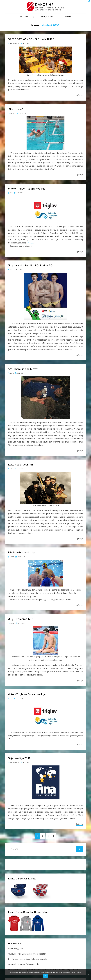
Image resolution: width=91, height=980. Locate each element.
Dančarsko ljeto (50, 17)
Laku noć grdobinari (20, 465)
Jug (35, 17)
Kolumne (25, 17)
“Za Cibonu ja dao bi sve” (23, 369)
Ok (45, 976)
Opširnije (79, 95)
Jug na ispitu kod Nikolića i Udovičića (31, 266)
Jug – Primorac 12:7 (20, 620)
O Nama (67, 17)
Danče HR (46, 5)
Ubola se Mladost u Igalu (23, 553)
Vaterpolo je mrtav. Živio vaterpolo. (24, 965)
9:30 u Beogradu (15, 950)
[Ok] (88, 975)
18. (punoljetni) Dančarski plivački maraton (27, 955)
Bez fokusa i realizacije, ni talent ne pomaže (28, 960)
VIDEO (30, 243)
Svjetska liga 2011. (19, 759)
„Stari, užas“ (16, 110)
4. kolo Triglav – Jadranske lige (27, 695)
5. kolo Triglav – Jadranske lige (27, 189)
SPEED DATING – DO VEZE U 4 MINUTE (31, 40)
